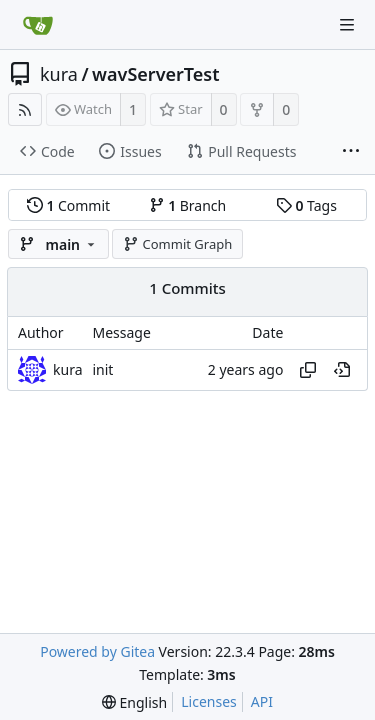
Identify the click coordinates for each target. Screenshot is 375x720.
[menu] (134, 702)
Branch (188, 205)
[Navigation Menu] (347, 25)
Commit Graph (177, 244)
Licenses (209, 701)
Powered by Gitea (97, 651)
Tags (306, 205)
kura (59, 74)
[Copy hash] (308, 370)
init (102, 369)
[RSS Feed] (25, 109)
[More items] (351, 152)
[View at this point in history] (342, 370)
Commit (68, 205)
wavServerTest (155, 74)
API (262, 701)
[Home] (38, 25)
